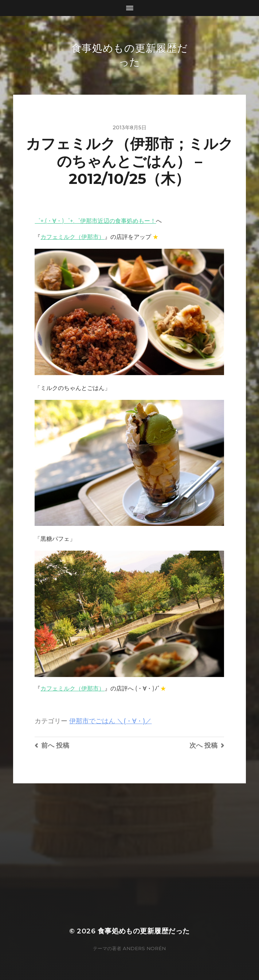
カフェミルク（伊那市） (72, 237)
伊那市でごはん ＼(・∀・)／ (110, 721)
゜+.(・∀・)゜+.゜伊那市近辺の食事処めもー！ (95, 221)
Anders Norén (144, 948)
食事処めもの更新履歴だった (144, 931)
